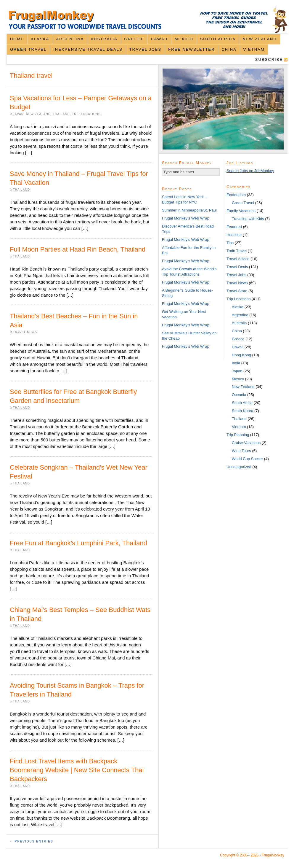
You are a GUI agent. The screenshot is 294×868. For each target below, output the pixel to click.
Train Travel (237, 251)
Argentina (70, 39)
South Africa (218, 39)
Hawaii (159, 39)
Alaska (40, 39)
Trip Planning (238, 435)
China (229, 49)
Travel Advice (238, 259)
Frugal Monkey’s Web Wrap (186, 218)
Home (17, 39)
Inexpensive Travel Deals (88, 49)
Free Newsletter (191, 49)
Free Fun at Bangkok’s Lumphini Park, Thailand (78, 543)
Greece (134, 39)
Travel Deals (237, 267)
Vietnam (254, 49)
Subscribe (269, 59)
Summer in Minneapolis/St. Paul (189, 210)
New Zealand (260, 39)
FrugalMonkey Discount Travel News (147, 20)
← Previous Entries (32, 841)
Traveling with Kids (248, 219)
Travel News (25, 332)
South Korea (242, 411)
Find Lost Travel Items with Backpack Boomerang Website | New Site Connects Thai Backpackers (77, 770)
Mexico (184, 39)
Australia (104, 39)
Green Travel (28, 49)
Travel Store (237, 291)
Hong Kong (241, 355)
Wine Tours (241, 451)
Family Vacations (241, 211)
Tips (230, 243)
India (236, 363)
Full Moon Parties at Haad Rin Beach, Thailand (78, 249)
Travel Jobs (146, 49)
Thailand (61, 114)
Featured (234, 227)
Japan (19, 114)
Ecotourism (236, 195)
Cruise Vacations (246, 443)
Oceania (239, 395)
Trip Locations (86, 114)
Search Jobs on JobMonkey (250, 171)
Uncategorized (239, 467)
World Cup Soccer (247, 459)
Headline (234, 235)
